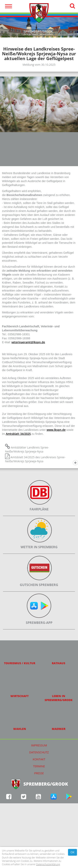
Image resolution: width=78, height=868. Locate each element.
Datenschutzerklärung (48, 864)
